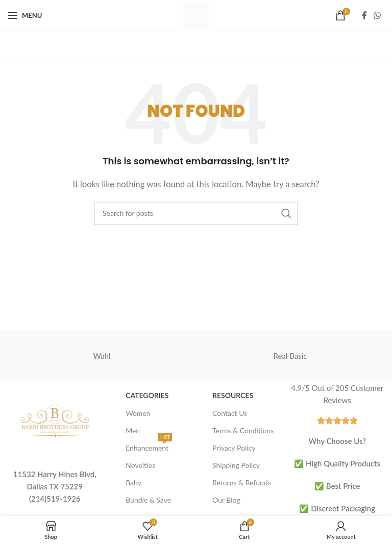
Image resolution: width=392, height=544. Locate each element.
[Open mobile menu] (25, 15)
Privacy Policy (234, 448)
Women (138, 413)
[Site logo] (196, 14)
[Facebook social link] (364, 15)
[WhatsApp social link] (377, 15)
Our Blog (226, 500)
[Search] (196, 213)
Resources (233, 395)
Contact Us (230, 413)
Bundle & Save (148, 500)
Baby (133, 483)
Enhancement (149, 446)
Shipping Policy (236, 465)
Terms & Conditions (243, 430)
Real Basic (290, 356)
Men (133, 430)
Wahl (102, 356)
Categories (147, 395)
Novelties (140, 465)
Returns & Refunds (242, 483)
